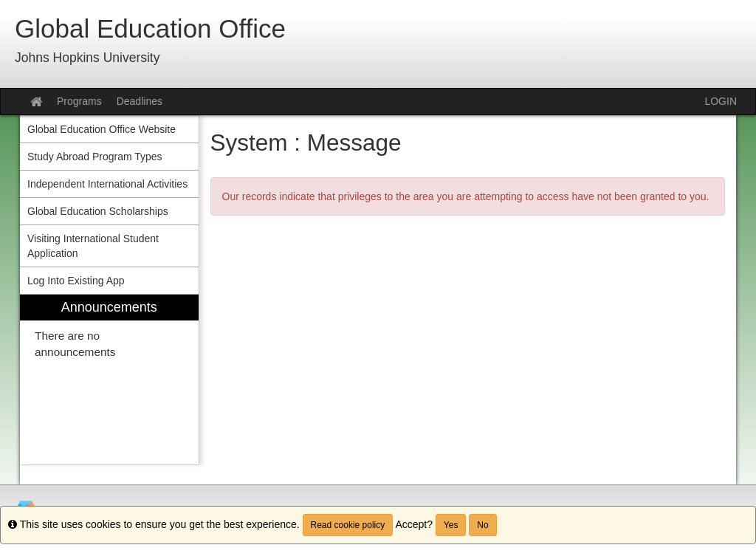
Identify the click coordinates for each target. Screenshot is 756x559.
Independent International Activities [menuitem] (107, 184)
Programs (79, 101)
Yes (451, 525)
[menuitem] (109, 380)
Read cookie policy (348, 525)
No (482, 525)
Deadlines (140, 101)
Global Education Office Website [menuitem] (102, 129)
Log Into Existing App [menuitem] (76, 281)
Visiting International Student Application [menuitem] (93, 246)
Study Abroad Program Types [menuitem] (95, 157)
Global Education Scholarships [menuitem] (98, 211)
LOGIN (721, 101)
